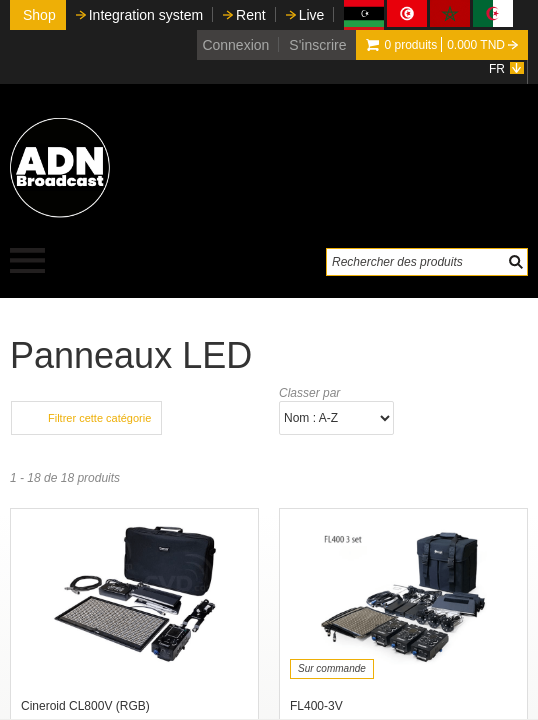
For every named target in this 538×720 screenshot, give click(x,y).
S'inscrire (317, 45)
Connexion (235, 45)
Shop (39, 15)
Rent (251, 15)
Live (312, 15)
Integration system (146, 15)
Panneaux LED (131, 355)
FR (497, 69)
